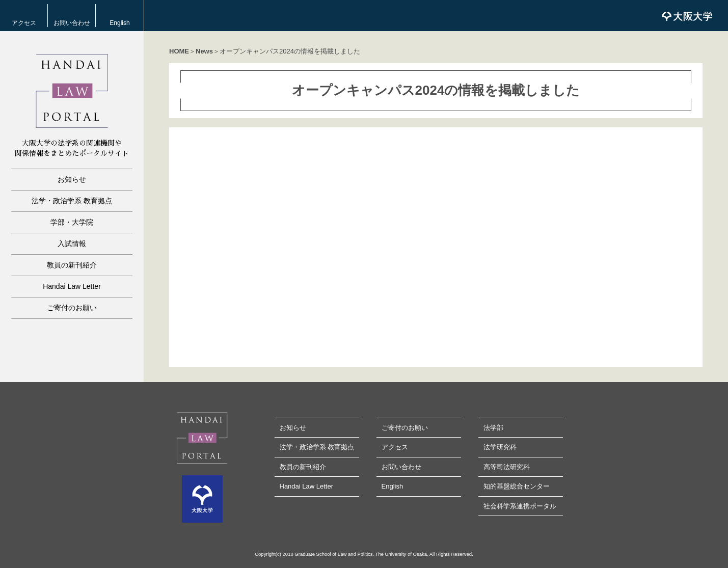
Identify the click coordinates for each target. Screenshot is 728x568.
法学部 (493, 428)
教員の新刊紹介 (72, 265)
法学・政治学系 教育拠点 (72, 201)
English (119, 23)
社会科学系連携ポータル (520, 506)
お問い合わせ (72, 23)
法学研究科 (500, 447)
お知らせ (72, 179)
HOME (179, 51)
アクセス (24, 23)
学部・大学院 (72, 222)
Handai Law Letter (72, 286)
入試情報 (72, 244)
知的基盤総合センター (517, 486)
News (204, 51)
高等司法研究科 (507, 467)
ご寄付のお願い (72, 308)
